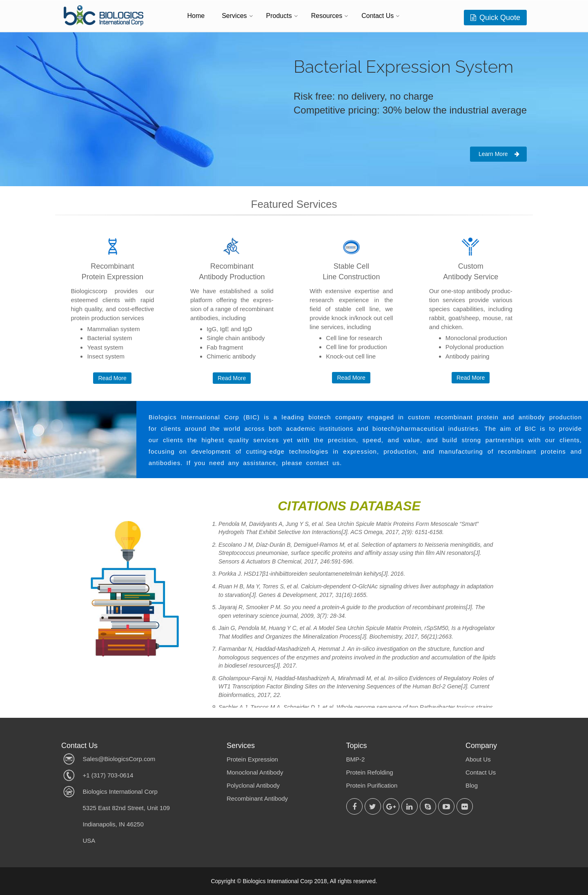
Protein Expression (252, 759)
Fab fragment (225, 347)
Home (196, 16)
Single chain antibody (236, 338)
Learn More (499, 154)
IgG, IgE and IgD (229, 329)
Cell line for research (354, 338)
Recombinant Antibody (257, 798)
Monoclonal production (476, 338)
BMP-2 (356, 759)
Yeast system (105, 347)
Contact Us (378, 16)
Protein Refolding (370, 772)
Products (279, 16)
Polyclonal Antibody (253, 785)
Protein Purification (372, 785)
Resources (327, 16)
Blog (472, 785)
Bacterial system (109, 338)
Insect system (106, 356)
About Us (478, 759)
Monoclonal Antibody (255, 772)
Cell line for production (356, 347)
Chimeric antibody (231, 356)
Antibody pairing (468, 356)
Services (234, 16)
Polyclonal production (475, 347)
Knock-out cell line (351, 356)
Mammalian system (113, 329)
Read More (112, 378)
